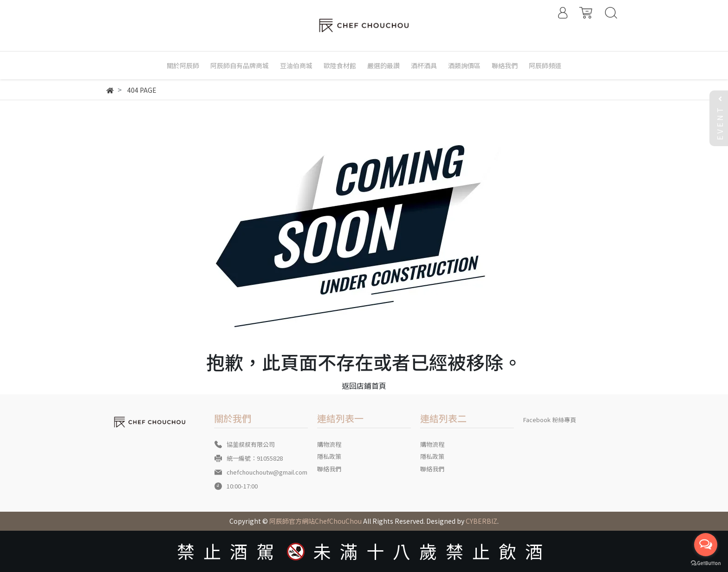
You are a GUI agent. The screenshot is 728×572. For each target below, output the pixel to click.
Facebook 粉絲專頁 (550, 420)
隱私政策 (329, 456)
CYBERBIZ (481, 521)
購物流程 (329, 444)
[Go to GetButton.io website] (706, 562)
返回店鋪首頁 (364, 386)
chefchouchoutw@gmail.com (267, 472)
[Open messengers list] (706, 545)
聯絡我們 (329, 469)
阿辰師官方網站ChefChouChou (315, 521)
